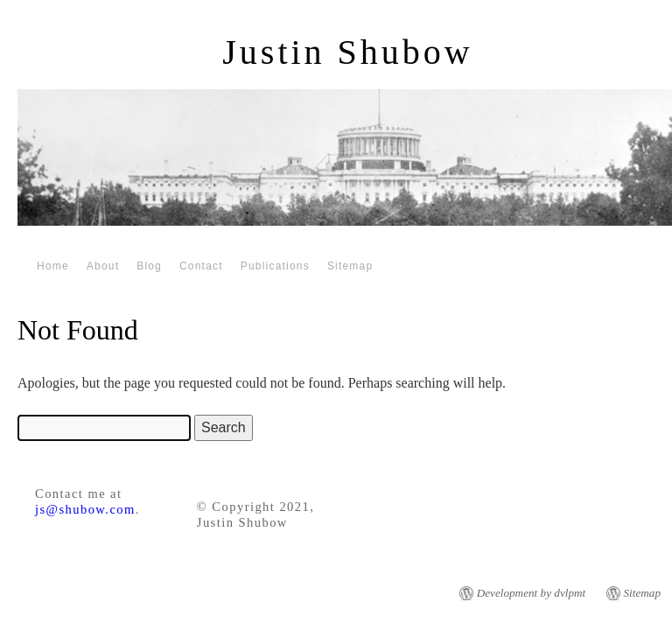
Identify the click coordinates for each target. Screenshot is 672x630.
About (103, 266)
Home (53, 266)
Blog (149, 266)
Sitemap (350, 266)
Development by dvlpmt (532, 593)
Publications (275, 266)
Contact (201, 266)
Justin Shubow (348, 52)
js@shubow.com (85, 509)
